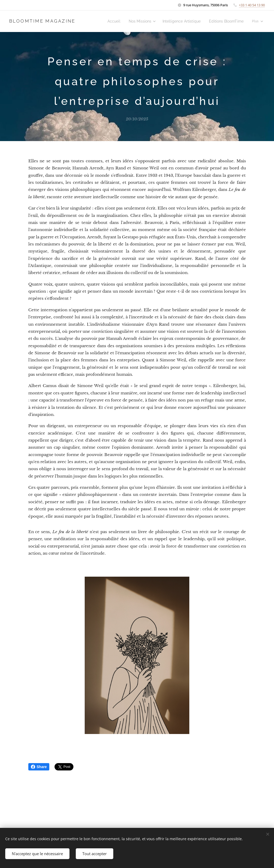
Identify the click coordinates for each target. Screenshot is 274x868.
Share (39, 767)
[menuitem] (121, 21)
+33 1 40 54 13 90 (252, 5)
